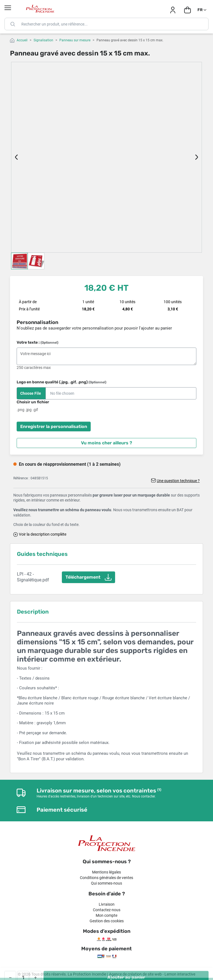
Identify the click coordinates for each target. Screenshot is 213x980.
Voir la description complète (43, 534)
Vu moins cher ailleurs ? (106, 443)
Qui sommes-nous (106, 883)
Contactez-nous (107, 910)
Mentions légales (106, 872)
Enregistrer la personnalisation (54, 426)
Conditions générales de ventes (106, 878)
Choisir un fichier (33, 402)
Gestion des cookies (107, 921)
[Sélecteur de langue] (202, 10)
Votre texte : (37, 342)
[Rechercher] (106, 24)
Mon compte (106, 915)
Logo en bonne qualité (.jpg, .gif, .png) (61, 382)
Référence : (21, 478)
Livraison (107, 904)
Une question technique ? (178, 481)
